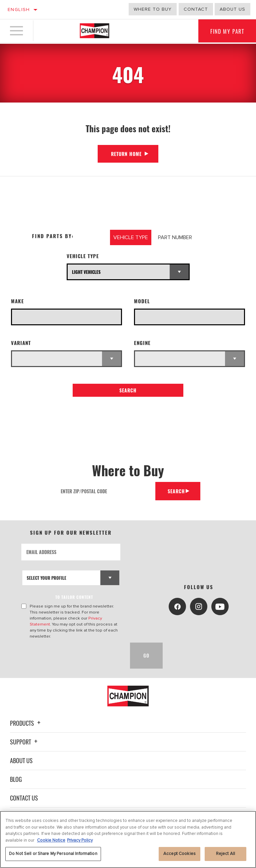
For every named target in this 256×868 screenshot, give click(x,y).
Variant (21, 343)
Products (26, 723)
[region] (128, 839)
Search (128, 390)
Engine (142, 343)
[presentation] (72, 656)
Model (142, 301)
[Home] (94, 31)
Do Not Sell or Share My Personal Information (53, 854)
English (19, 10)
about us (232, 9)
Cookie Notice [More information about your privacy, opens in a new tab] (51, 840)
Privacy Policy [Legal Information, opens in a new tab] (80, 840)
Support (25, 742)
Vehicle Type (83, 256)
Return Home (126, 154)
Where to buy (153, 9)
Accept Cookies (179, 854)
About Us (21, 760)
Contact (196, 9)
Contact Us (24, 798)
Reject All (225, 854)
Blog (16, 779)
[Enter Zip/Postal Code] (105, 491)
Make (17, 301)
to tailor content (74, 597)
